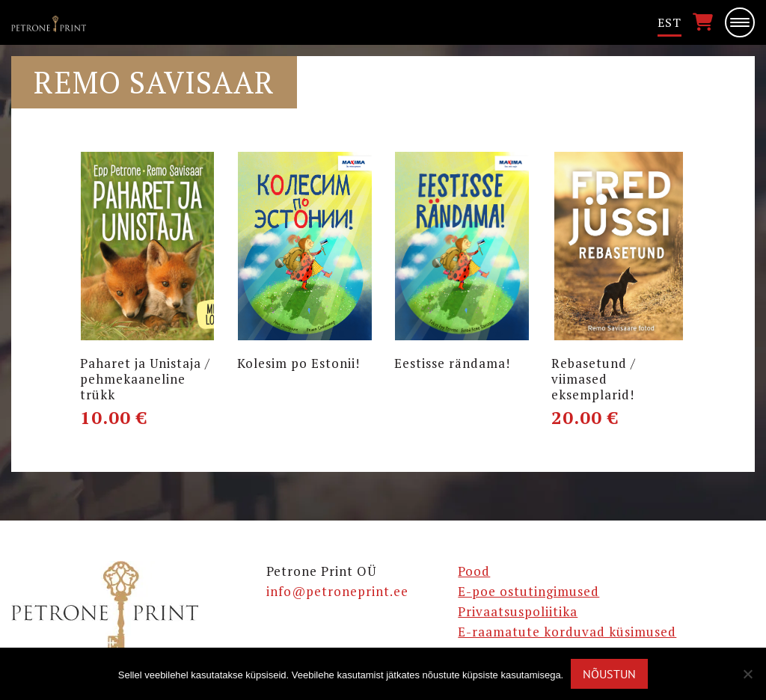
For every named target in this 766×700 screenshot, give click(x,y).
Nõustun (609, 674)
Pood (474, 571)
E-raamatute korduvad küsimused (567, 632)
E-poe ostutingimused (528, 591)
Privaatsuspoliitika (518, 611)
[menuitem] (670, 23)
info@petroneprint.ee (337, 591)
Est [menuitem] (670, 22)
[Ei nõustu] (747, 674)
